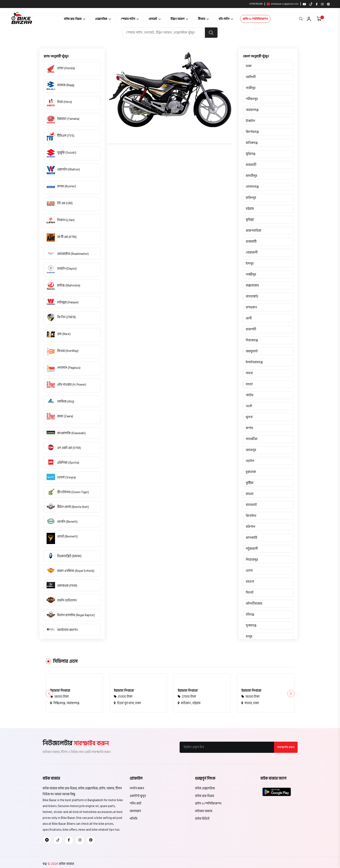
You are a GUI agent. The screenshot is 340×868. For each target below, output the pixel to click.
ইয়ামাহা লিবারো (60, 691)
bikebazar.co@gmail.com (283, 4)
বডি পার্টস (226, 19)
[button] (291, 694)
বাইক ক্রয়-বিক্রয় (75, 19)
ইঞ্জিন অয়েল (179, 19)
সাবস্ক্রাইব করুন (286, 747)
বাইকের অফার (204, 811)
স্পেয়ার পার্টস (130, 19)
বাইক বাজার (66, 864)
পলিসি (134, 819)
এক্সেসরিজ (103, 19)
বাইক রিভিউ (202, 819)
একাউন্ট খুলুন (138, 796)
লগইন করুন (137, 788)
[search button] (211, 33)
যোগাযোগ (135, 811)
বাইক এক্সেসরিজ (205, 788)
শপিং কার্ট (135, 804)
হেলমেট (155, 19)
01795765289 (256, 4)
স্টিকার (203, 19)
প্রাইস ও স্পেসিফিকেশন (255, 19)
